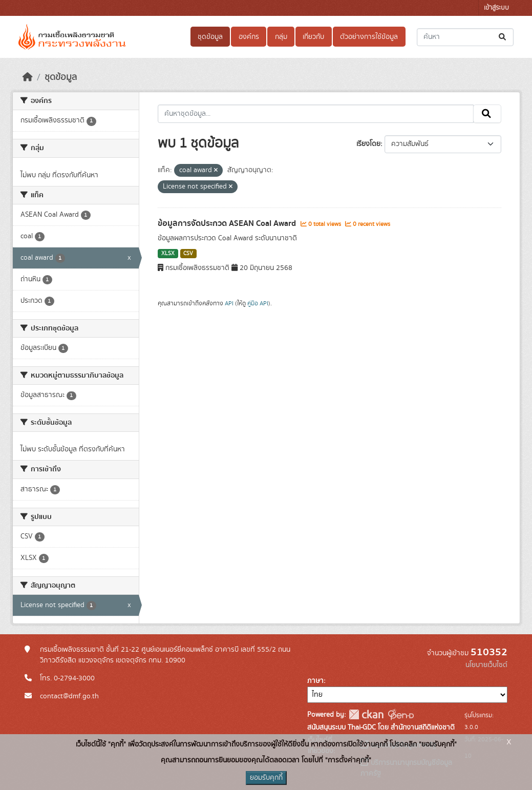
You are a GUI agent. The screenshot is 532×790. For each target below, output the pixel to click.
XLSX (168, 254)
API (229, 303)
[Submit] (503, 37)
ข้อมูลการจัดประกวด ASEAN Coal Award (228, 223)
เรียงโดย (368, 144)
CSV (188, 254)
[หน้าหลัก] (28, 77)
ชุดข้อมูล (210, 37)
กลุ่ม (281, 37)
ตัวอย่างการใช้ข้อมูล (369, 37)
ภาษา (315, 681)
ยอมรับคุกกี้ (266, 778)
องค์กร (249, 37)
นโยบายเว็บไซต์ (486, 665)
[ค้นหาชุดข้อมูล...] (465, 37)
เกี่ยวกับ (313, 37)
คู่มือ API (258, 303)
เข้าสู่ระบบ (496, 8)
